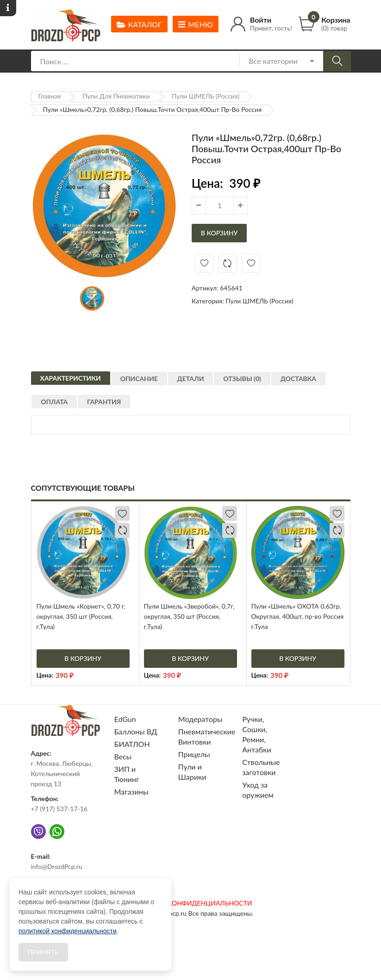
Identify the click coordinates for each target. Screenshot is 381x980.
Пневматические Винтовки (207, 737)
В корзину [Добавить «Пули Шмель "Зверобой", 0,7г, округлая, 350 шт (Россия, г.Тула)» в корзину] (190, 658)
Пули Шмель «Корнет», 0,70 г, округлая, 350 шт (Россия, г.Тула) (81, 616)
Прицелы (194, 754)
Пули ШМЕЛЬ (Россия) (206, 96)
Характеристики (71, 382)
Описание (143, 384)
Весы (123, 756)
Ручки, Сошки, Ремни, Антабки (257, 734)
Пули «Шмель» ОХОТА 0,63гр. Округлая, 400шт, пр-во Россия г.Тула (298, 616)
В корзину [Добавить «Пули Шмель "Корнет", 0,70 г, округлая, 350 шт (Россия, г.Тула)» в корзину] (83, 658)
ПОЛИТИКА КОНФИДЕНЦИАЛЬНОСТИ (191, 903)
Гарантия (112, 407)
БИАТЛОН (132, 744)
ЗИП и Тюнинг (127, 774)
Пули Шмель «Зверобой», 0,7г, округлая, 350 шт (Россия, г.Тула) (189, 616)
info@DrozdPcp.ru (57, 866)
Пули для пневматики (116, 96)
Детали (198, 384)
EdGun (125, 719)
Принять (43, 952)
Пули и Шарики (192, 772)
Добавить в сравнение (227, 263)
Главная (50, 96)
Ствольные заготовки (261, 767)
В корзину (219, 233)
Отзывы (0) (254, 384)
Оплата (58, 407)
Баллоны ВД (136, 731)
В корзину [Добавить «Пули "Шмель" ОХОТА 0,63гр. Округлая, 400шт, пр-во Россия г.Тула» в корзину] (298, 658)
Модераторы (200, 719)
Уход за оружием (258, 790)
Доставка (314, 384)
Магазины (131, 792)
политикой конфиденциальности (68, 931)
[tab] (71, 381)
